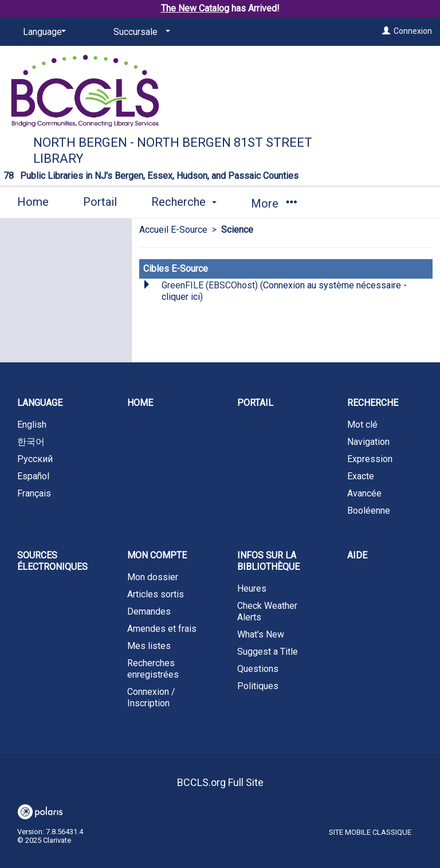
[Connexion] (386, 31)
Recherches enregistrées (153, 669)
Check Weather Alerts (267, 611)
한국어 (31, 442)
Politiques (258, 686)
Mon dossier (153, 577)
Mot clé (362, 425)
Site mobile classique (370, 832)
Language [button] (40, 403)
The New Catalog (195, 8)
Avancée (364, 493)
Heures (252, 589)
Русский (35, 459)
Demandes (149, 611)
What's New (261, 634)
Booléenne (369, 511)
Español (33, 476)
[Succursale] (140, 32)
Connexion (413, 31)
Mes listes (149, 646)
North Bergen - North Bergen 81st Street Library (173, 150)
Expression (370, 459)
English (32, 425)
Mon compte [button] (157, 555)
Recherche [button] (184, 202)
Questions (258, 669)
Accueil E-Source (173, 230)
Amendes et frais (162, 629)
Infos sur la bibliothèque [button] (268, 561)
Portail (100, 202)
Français (34, 493)
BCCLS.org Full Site (220, 782)
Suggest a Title (268, 652)
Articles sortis (156, 594)
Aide (357, 555)
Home (33, 202)
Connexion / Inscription (151, 697)
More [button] (274, 204)
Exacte (361, 476)
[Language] (42, 32)
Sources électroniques (52, 561)
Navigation (368, 442)
